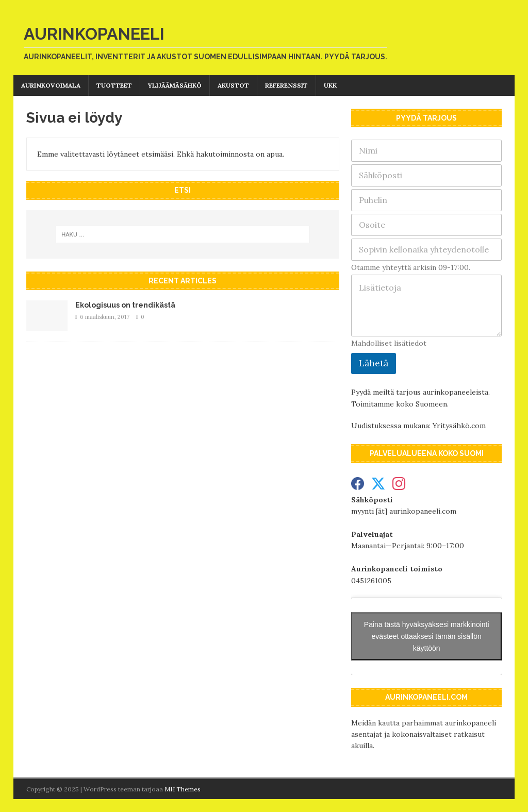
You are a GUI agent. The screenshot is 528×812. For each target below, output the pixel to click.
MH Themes (183, 789)
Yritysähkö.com (459, 426)
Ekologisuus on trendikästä (125, 305)
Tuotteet (114, 85)
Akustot (233, 85)
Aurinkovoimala (51, 85)
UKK (330, 85)
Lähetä (374, 363)
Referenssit (286, 85)
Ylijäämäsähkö (175, 85)
